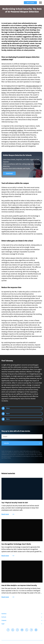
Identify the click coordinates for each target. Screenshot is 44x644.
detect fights (15, 207)
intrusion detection (32, 86)
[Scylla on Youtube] (22, 630)
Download (9, 173)
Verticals (22, 617)
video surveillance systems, (27, 73)
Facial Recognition (19, 218)
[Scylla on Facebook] (8, 630)
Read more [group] (8, 514)
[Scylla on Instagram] (17, 630)
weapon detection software (11, 88)
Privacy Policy (7, 458)
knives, (4, 93)
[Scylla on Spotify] (36, 630)
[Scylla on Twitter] (27, 630)
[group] (22, 408)
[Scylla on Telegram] (31, 630)
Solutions (22, 614)
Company (22, 620)
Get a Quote (30, 3)
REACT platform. (18, 130)
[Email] (22, 437)
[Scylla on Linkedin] (13, 630)
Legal (22, 624)
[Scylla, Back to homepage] (4, 3)
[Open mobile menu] (41, 3)
